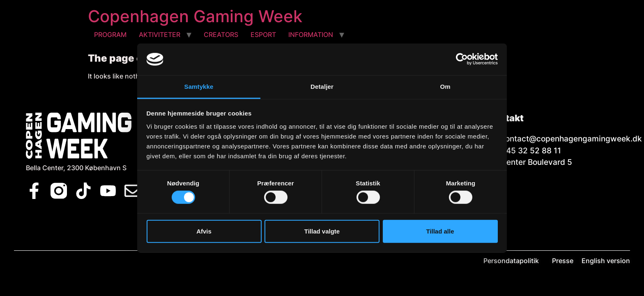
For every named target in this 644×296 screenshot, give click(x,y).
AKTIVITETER (160, 35)
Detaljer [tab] (322, 87)
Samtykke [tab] (199, 87)
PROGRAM (110, 35)
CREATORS (221, 35)
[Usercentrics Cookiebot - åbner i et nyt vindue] (462, 59)
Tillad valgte (322, 231)
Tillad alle (440, 231)
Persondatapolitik (517, 261)
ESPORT (263, 35)
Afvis (204, 231)
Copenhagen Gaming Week (195, 16)
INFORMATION (311, 35)
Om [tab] (445, 87)
